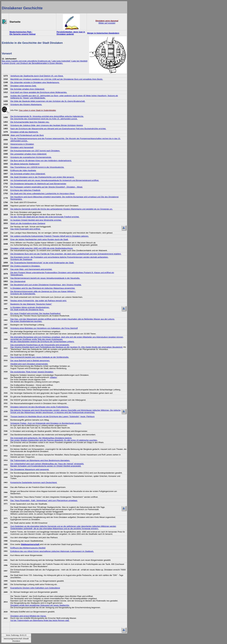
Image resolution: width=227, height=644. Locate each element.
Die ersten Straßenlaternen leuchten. (26, 321)
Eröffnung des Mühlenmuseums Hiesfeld (28, 548)
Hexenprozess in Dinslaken (22, 144)
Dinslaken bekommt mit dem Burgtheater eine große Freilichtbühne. (40, 407)
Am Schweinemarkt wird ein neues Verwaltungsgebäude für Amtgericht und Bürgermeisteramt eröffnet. (55, 180)
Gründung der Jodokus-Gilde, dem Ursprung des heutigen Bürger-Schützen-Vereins (47, 125)
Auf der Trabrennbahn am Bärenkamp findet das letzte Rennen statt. (40, 620)
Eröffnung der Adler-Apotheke (23, 170)
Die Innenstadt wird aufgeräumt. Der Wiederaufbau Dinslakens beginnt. (41, 438)
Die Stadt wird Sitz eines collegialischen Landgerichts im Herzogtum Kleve (42, 193)
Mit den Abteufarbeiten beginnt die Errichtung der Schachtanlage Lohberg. (42, 341)
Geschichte (33, 8)
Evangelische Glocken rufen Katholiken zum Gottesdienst (35, 588)
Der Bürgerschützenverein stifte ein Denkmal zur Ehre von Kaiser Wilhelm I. (43, 291)
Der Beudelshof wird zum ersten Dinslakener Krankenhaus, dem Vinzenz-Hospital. (46, 285)
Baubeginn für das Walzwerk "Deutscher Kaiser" (31, 304)
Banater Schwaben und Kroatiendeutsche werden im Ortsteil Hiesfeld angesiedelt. (46, 466)
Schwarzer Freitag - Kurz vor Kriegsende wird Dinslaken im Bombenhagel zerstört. (46, 423)
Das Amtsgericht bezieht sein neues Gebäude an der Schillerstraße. (40, 357)
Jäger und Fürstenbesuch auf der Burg (27, 135)
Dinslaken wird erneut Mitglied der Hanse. (28, 616)
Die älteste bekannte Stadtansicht (25, 164)
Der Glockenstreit (18, 281)
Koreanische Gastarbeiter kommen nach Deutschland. (34, 482)
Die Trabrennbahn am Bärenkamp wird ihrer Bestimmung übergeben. (40, 460)
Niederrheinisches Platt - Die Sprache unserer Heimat (22, 33)
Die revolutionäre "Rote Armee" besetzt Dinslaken (32, 372)
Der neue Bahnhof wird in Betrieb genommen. (30, 361)
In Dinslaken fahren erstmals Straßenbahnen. (30, 307)
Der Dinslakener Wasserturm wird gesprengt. (30, 469)
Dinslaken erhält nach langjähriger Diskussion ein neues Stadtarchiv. (40, 605)
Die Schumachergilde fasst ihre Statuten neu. (30, 122)
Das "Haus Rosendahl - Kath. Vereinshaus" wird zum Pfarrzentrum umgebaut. (44, 500)
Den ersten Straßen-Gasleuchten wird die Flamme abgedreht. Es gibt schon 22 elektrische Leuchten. (54, 440)
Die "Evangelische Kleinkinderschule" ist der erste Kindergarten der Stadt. (42, 263)
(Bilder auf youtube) (107, 22)
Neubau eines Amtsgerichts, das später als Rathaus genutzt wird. (39, 301)
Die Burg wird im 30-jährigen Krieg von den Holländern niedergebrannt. (41, 161)
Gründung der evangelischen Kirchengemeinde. (31, 157)
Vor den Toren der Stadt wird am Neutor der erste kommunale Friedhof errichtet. (45, 217)
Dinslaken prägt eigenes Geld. (23, 86)
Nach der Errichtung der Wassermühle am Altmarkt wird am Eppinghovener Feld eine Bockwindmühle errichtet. (58, 129)
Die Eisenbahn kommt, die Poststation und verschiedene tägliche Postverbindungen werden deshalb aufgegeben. (59, 257)
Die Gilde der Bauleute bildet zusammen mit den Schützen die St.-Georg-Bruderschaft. (48, 101)
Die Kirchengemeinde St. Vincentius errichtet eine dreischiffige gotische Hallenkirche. (47, 116)
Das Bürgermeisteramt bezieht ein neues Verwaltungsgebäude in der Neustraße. (45, 278)
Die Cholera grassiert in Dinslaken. (25, 266)
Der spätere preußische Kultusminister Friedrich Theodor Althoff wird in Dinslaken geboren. (50, 236)
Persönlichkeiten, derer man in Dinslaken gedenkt (71, 33)
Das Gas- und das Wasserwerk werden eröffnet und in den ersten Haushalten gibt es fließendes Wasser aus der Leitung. (63, 319)
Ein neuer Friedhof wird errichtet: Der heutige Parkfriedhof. (36, 313)
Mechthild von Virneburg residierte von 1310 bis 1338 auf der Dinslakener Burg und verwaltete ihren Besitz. (57, 79)
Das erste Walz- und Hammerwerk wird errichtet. (31, 269)
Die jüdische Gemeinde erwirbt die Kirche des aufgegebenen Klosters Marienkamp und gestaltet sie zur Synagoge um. (62, 209)
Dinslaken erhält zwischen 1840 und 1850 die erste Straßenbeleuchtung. (42, 248)
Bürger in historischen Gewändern (103, 33)
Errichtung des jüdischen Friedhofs (25, 190)
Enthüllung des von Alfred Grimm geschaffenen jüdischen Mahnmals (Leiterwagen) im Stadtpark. (52, 551)
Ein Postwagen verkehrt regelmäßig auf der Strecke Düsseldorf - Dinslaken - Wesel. (47, 187)
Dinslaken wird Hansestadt (22, 147)
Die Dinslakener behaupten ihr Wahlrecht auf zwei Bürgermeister (38, 184)
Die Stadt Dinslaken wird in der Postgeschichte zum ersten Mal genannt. (42, 177)
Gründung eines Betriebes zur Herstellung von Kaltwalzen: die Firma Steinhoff (44, 328)
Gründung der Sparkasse (21, 259)
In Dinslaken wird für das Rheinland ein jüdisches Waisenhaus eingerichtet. (43, 288)
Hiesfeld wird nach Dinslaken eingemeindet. (29, 364)
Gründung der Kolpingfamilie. (23, 294)
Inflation (53, 377)
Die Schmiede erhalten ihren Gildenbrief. (28, 174)
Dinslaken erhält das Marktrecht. (24, 132)
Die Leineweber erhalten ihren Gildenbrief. (29, 154)
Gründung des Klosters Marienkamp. (26, 104)
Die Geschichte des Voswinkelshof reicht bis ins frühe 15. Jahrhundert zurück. (44, 119)
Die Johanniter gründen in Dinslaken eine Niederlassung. (35, 82)
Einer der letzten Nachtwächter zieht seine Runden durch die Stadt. (39, 239)
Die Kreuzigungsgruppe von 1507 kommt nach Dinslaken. (35, 151)
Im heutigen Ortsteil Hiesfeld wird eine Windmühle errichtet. (36, 220)
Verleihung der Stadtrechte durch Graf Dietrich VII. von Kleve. (37, 76)
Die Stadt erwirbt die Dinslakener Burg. (27, 310)
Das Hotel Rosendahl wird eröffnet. (25, 229)
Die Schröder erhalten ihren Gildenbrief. (28, 89)
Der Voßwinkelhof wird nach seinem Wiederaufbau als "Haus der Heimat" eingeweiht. (47, 464)
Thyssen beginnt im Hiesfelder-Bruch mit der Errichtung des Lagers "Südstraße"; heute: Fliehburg (52, 416)
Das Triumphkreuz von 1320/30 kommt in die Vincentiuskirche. (37, 167)
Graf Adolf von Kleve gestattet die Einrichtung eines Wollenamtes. (39, 92)
